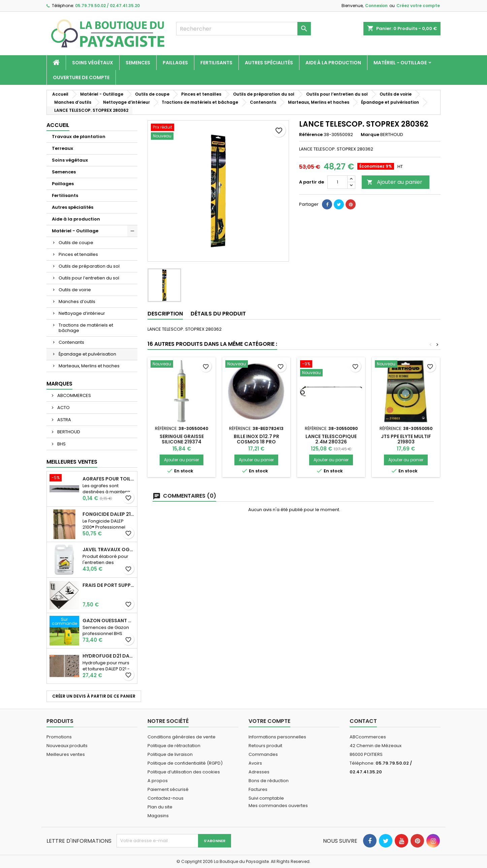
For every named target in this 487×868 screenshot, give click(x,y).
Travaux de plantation (79, 137)
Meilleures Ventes (72, 462)
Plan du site (160, 807)
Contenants (71, 342)
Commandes (263, 754)
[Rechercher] (244, 29)
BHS (61, 444)
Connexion (376, 6)
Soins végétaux (93, 63)
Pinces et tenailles (78, 254)
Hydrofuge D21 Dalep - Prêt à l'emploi (108, 656)
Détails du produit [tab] (218, 314)
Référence (311, 135)
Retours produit (265, 746)
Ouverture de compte (81, 77)
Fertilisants (216, 63)
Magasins (158, 816)
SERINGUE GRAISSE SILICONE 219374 (182, 439)
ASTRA (64, 420)
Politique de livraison (170, 754)
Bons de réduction (269, 781)
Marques (59, 384)
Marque (370, 135)
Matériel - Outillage (400, 63)
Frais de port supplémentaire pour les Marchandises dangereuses (108, 585)
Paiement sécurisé (168, 789)
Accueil (58, 125)
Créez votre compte (418, 6)
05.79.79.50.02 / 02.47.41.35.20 (107, 6)
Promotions (59, 737)
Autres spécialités (269, 63)
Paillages (175, 63)
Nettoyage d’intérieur (82, 313)
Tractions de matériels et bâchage (86, 328)
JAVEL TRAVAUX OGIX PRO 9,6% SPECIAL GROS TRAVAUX (108, 549)
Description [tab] (165, 314)
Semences (138, 63)
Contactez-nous (166, 798)
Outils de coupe (76, 243)
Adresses (259, 772)
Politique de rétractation (174, 746)
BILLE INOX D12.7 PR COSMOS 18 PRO (256, 439)
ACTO (63, 408)
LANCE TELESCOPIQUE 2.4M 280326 (331, 439)
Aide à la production (333, 63)
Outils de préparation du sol (89, 266)
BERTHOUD (68, 432)
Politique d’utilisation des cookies (184, 772)
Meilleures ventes (66, 754)
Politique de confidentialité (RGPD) (185, 763)
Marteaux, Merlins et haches (89, 366)
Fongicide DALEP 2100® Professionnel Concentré (108, 514)
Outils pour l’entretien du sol (89, 278)
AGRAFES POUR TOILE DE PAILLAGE (108, 479)
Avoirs (255, 763)
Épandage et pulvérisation (87, 354)
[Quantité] (337, 182)
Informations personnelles (277, 737)
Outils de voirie (75, 290)
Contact (363, 721)
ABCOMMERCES (74, 395)
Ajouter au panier (395, 182)
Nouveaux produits (67, 746)
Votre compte (269, 721)
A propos (158, 781)
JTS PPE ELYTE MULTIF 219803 (406, 439)
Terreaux (62, 148)
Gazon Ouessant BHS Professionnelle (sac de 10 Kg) (108, 621)
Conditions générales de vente (182, 737)
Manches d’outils (77, 302)
